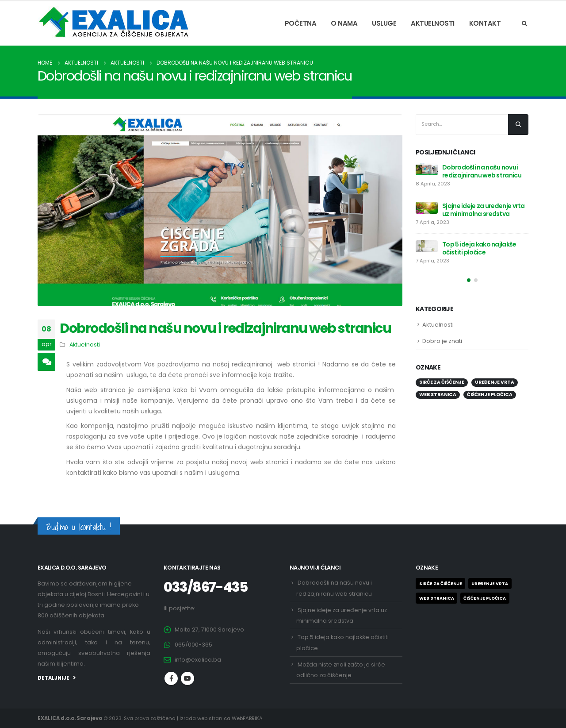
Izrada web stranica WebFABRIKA (221, 718)
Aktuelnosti (85, 345)
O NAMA (344, 23)
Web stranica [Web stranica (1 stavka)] (438, 395)
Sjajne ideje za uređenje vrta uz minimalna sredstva (484, 210)
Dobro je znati (442, 341)
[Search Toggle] (524, 24)
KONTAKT (485, 23)
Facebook (171, 678)
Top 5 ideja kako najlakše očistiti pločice (479, 248)
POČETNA (301, 23)
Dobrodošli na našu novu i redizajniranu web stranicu (482, 171)
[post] (427, 169)
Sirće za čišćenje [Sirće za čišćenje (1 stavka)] (442, 382)
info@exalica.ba (198, 660)
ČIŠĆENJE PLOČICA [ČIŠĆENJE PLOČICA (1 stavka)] (490, 395)
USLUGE (384, 23)
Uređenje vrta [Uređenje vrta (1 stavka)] (495, 382)
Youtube (187, 678)
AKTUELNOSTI (433, 23)
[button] (469, 280)
